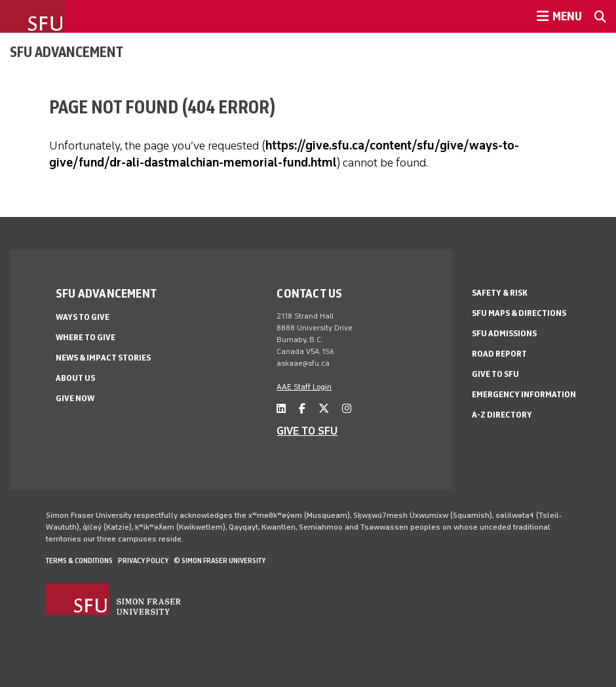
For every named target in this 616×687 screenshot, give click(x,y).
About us (75, 378)
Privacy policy (143, 560)
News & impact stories (103, 358)
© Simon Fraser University (220, 560)
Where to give (86, 337)
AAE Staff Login (304, 387)
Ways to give (83, 317)
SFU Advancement (67, 52)
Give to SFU (495, 374)
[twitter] (324, 409)
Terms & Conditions (79, 560)
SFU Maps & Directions (519, 313)
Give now (75, 398)
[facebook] (302, 409)
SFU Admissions (504, 333)
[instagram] (347, 409)
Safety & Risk (500, 293)
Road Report (499, 354)
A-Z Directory (502, 415)
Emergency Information (524, 394)
